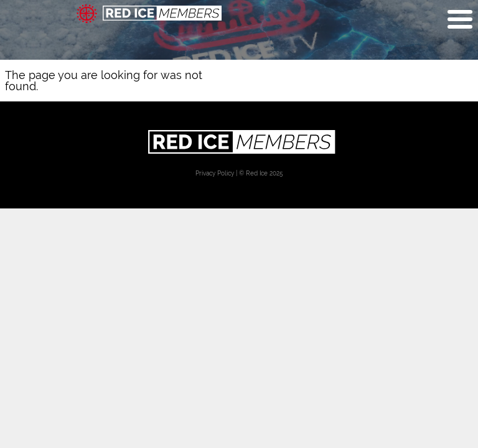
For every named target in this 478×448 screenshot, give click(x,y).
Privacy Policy (215, 173)
